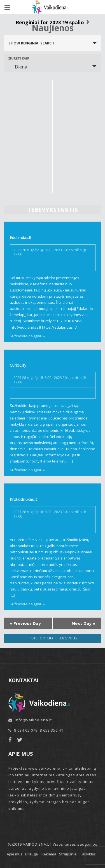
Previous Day (25, 623)
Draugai (32, 854)
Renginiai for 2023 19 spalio (50, 22)
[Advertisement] (53, 133)
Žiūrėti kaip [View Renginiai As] (19, 58)
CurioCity (18, 365)
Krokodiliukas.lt (24, 499)
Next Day (83, 623)
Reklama (49, 854)
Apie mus (15, 854)
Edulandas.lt (21, 237)
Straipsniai (68, 854)
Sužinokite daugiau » (27, 336)
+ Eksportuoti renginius (53, 638)
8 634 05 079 (26, 730)
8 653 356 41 (52, 730)
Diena (18, 67)
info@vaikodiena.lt (33, 720)
